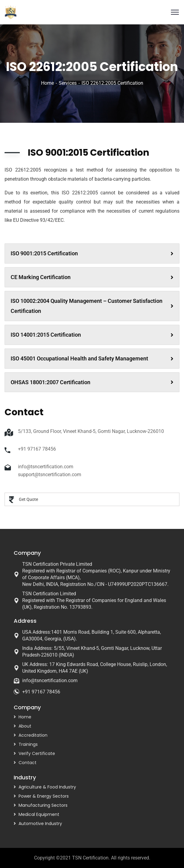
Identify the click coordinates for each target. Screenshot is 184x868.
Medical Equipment (39, 814)
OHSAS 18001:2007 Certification (92, 382)
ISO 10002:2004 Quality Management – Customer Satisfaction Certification (92, 306)
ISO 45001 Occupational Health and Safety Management (92, 358)
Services (68, 83)
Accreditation (33, 735)
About (25, 726)
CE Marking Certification (92, 277)
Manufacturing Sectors (43, 805)
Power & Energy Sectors (44, 796)
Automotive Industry (40, 824)
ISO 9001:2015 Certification (92, 253)
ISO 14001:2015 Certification (92, 335)
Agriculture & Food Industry (47, 787)
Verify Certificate (37, 753)
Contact (28, 763)
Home (47, 83)
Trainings (28, 744)
